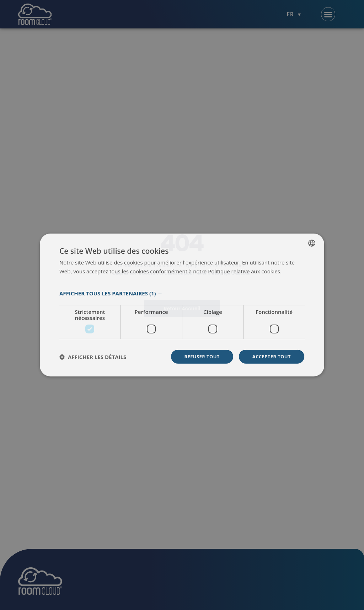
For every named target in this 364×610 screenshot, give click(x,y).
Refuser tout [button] (198, 357)
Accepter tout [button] (270, 357)
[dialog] (182, 305)
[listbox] (312, 242)
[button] (182, 293)
